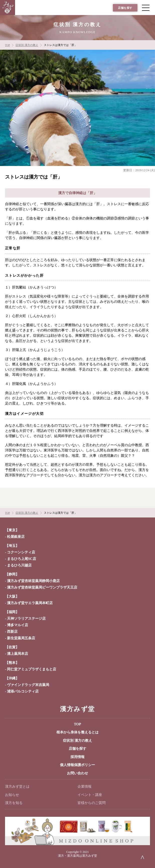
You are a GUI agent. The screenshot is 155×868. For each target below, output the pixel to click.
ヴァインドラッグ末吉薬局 (28, 685)
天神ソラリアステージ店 (26, 619)
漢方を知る (14, 803)
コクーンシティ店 (21, 552)
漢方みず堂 (77, 709)
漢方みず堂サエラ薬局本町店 (30, 603)
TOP (78, 724)
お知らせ (12, 795)
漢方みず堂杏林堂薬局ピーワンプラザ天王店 (42, 587)
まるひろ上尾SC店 (22, 559)
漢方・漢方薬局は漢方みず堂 (77, 856)
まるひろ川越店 (19, 565)
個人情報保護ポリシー (77, 765)
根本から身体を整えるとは (77, 732)
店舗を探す (125, 8)
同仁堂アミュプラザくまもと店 (32, 669)
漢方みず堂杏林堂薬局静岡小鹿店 (33, 581)
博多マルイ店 (18, 625)
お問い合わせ (77, 773)
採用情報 (77, 757)
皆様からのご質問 (92, 803)
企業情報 (85, 787)
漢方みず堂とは (17, 787)
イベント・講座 (90, 795)
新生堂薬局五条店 (21, 638)
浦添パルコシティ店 (23, 691)
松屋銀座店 (16, 537)
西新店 (12, 632)
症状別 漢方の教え (77, 741)
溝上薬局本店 (18, 654)
